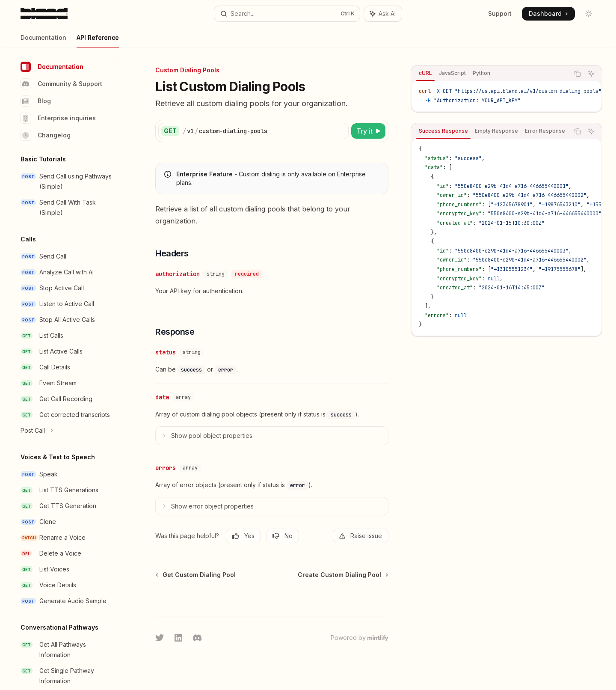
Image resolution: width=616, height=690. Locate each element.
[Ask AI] (591, 74)
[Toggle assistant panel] (383, 14)
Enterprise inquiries (58, 118)
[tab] (425, 73)
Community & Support (61, 84)
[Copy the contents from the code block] (577, 74)
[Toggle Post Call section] (68, 431)
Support (500, 13)
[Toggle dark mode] (589, 14)
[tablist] (490, 74)
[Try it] (368, 131)
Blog (36, 101)
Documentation (43, 41)
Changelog (46, 135)
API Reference (98, 41)
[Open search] (287, 14)
